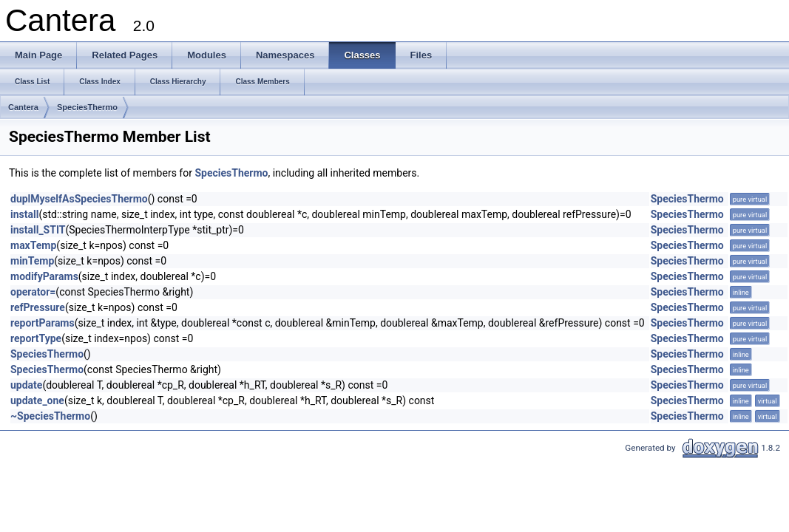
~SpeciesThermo (50, 416)
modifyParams (44, 276)
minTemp (32, 261)
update (26, 385)
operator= (33, 292)
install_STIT (38, 230)
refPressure (38, 307)
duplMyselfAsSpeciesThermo (79, 199)
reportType (36, 338)
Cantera (23, 107)
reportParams (43, 323)
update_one (37, 400)
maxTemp (33, 245)
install (24, 214)
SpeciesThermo (87, 107)
